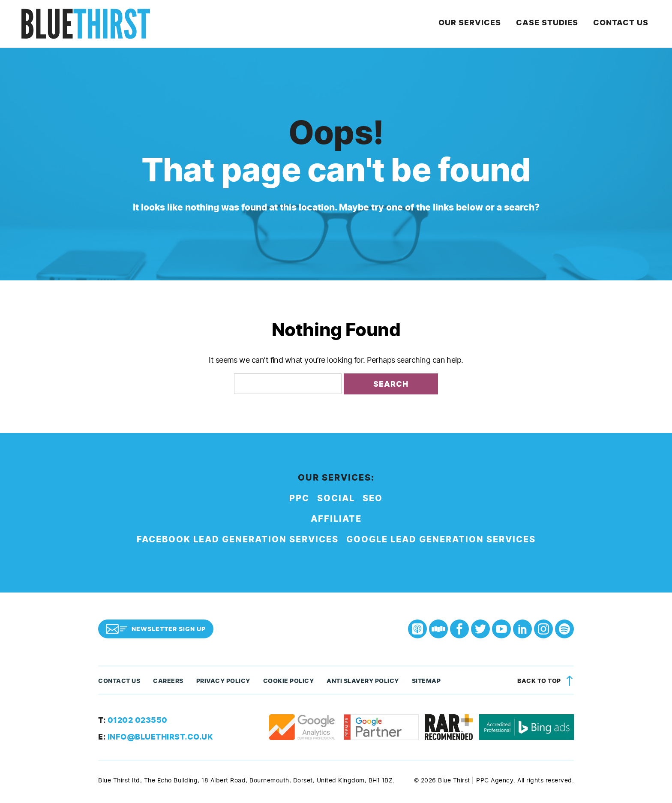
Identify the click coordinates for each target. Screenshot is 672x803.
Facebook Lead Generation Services (238, 540)
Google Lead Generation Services (441, 540)
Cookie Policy (289, 681)
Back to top (547, 681)
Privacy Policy (223, 681)
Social (336, 498)
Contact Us (623, 24)
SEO (373, 498)
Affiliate (336, 519)
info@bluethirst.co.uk (156, 737)
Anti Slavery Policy (363, 681)
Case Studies (551, 24)
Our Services (476, 24)
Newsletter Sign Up (156, 629)
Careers (168, 681)
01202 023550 (133, 720)
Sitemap (426, 681)
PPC (299, 498)
